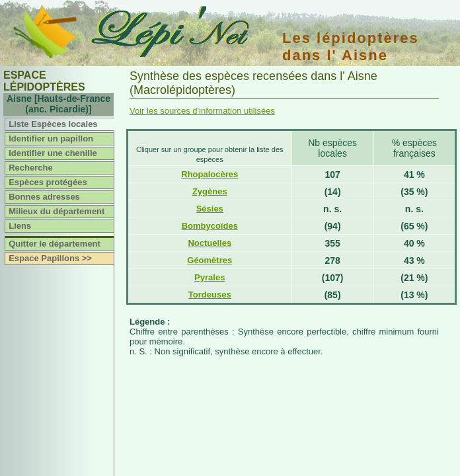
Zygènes (210, 191)
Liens (20, 226)
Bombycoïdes (210, 226)
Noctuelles (210, 243)
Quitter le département (55, 244)
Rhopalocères (210, 174)
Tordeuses (210, 295)
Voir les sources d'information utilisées (202, 111)
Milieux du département (57, 211)
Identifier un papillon (51, 139)
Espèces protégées (48, 182)
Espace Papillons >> (50, 258)
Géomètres (210, 260)
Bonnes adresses (44, 197)
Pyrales (210, 277)
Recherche (30, 168)
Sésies (210, 209)
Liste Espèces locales (53, 124)
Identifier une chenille (53, 153)
